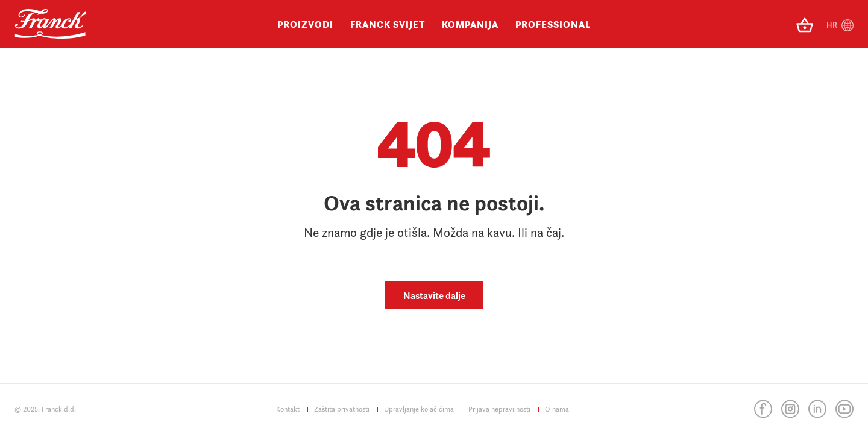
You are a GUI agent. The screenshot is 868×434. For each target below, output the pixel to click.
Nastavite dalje (434, 295)
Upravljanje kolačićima (419, 409)
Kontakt (288, 409)
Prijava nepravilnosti (499, 409)
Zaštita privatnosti (342, 409)
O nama (557, 409)
